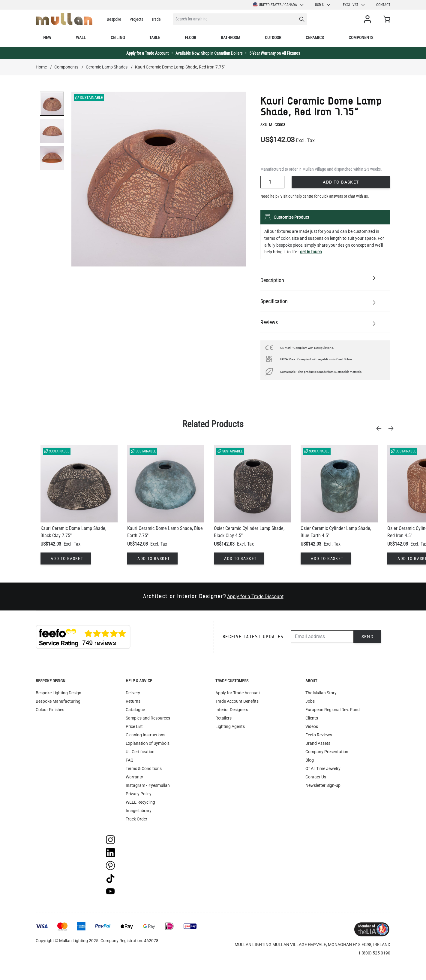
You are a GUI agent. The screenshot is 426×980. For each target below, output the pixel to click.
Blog (310, 760)
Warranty (134, 777)
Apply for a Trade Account (147, 53)
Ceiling (118, 38)
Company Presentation (327, 752)
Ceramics (315, 38)
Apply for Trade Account (238, 693)
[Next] (393, 428)
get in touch (311, 252)
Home (41, 67)
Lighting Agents (230, 726)
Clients (312, 718)
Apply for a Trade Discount (255, 597)
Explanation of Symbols (148, 743)
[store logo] (64, 19)
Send (368, 637)
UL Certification (140, 752)
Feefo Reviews (319, 735)
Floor (190, 38)
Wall (81, 38)
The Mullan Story (321, 693)
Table (155, 38)
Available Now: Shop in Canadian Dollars (209, 53)
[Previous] (381, 428)
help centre (304, 196)
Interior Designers (232, 710)
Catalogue (135, 710)
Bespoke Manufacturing (58, 701)
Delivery (133, 693)
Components (361, 38)
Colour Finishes (50, 710)
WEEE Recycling (140, 802)
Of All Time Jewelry (323, 768)
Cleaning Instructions (145, 735)
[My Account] (369, 19)
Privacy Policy (139, 794)
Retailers (223, 718)
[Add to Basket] (66, 558)
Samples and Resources (148, 718)
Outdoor (273, 38)
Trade (156, 19)
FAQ (130, 760)
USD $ (323, 5)
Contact (383, 5)
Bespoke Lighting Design (58, 693)
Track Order (136, 819)
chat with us (358, 196)
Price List (134, 726)
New (47, 38)
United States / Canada (279, 5)
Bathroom (231, 38)
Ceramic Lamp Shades (107, 67)
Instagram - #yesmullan (148, 785)
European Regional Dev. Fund (333, 710)
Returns (133, 701)
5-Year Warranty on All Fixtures (275, 53)
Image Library (139, 811)
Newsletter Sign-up (323, 785)
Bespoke (114, 19)
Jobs (310, 701)
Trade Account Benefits (237, 701)
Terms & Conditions (144, 768)
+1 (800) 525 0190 (373, 953)
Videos (312, 726)
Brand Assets (318, 743)
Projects (136, 19)
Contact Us (316, 777)
